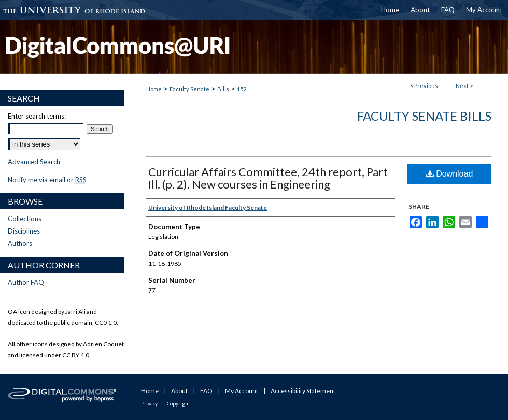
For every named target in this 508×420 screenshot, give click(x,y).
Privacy (149, 403)
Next (462, 86)
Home (154, 89)
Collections (25, 219)
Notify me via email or (47, 180)
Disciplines (24, 231)
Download (450, 174)
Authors (20, 243)
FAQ (206, 391)
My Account (242, 391)
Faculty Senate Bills (424, 116)
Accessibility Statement (303, 391)
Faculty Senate (189, 89)
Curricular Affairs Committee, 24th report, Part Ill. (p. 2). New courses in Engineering (268, 178)
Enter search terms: (37, 116)
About (179, 391)
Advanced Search (34, 162)
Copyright (179, 403)
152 (242, 89)
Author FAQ (26, 282)
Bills (223, 89)
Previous (426, 86)
